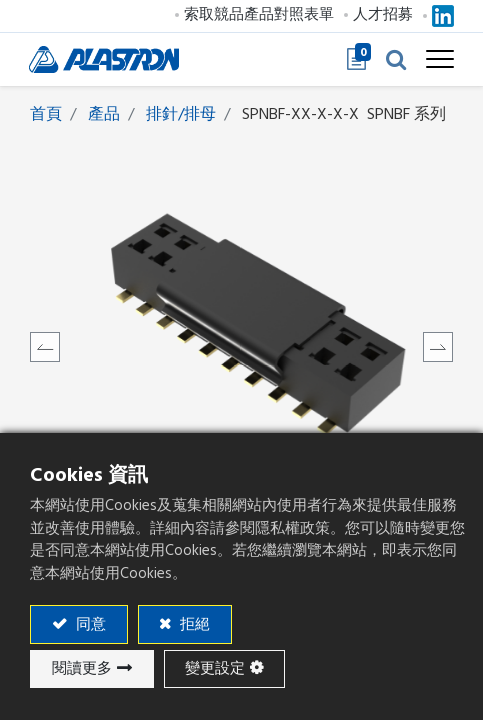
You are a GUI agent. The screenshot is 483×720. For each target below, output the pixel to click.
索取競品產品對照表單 (258, 14)
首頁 (46, 114)
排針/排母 (181, 114)
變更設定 (215, 668)
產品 (104, 114)
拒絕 (193, 624)
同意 (89, 624)
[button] (395, 59)
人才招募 (382, 14)
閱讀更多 (82, 668)
